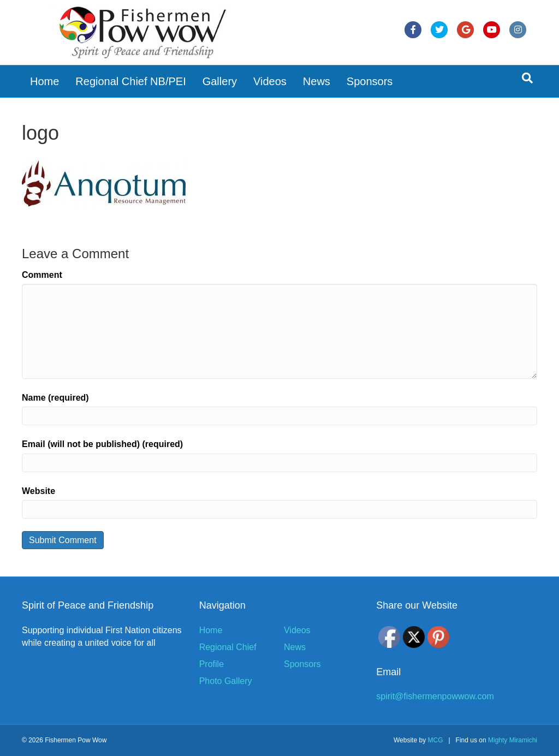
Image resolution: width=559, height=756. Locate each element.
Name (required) (55, 398)
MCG (435, 740)
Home (44, 81)
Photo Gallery (226, 681)
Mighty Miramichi (513, 740)
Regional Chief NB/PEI (130, 81)
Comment (42, 275)
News (317, 81)
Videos (270, 81)
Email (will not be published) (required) (102, 444)
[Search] (527, 78)
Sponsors (370, 81)
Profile (212, 664)
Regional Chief (228, 647)
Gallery (220, 81)
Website (38, 491)
